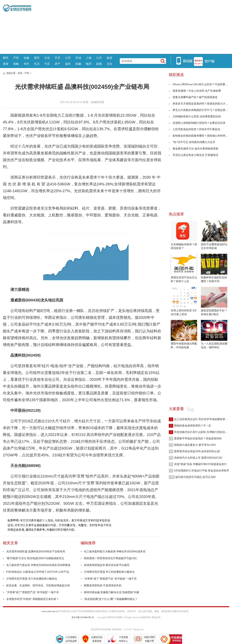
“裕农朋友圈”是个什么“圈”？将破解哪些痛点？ (111, 599)
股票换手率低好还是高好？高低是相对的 (195, 438)
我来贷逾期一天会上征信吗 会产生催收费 (195, 91)
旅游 (109, 58)
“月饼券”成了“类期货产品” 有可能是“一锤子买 (33, 592)
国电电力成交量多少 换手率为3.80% (192, 445)
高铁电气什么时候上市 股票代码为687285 (196, 458)
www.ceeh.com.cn (50, 611)
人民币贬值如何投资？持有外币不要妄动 (194, 129)
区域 (78, 58)
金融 (26, 58)
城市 (68, 64)
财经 (6, 58)
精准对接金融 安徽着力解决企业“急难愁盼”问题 (112, 592)
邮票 (99, 64)
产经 (16, 58)
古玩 (109, 64)
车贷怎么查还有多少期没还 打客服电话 (194, 155)
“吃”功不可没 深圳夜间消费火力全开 (192, 142)
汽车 (47, 64)
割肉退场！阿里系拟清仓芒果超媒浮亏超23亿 (111, 558)
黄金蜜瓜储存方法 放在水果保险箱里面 (194, 149)
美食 (6, 64)
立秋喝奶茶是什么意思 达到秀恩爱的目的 (195, 116)
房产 (58, 64)
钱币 (89, 64)
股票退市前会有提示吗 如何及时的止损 (194, 451)
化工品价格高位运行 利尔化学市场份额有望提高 (200, 419)
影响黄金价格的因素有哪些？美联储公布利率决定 (200, 136)
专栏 (26, 64)
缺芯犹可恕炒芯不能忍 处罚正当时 (192, 477)
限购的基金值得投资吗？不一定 (190, 426)
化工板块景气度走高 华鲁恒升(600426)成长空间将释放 (38, 565)
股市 (37, 58)
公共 (99, 58)
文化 (47, 58)
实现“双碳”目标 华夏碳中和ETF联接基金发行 (198, 464)
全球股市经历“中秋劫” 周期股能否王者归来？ (33, 599)
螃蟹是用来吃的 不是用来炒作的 (103, 585)
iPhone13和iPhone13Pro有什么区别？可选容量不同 (200, 84)
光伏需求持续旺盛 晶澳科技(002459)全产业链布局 (36, 551)
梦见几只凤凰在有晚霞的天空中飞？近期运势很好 (200, 110)
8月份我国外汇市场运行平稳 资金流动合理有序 (199, 471)
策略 (16, 64)
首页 (20, 73)
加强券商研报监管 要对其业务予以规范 (107, 565)
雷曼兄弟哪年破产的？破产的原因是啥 (193, 97)
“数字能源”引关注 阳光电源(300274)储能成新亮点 (35, 558)
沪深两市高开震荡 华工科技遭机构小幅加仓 (32, 579)
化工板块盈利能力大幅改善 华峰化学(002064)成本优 (115, 551)
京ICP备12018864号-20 (83, 617)
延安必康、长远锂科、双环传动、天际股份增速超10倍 (38, 585)
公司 (68, 58)
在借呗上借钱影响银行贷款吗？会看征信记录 (197, 123)
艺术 (58, 58)
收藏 (78, 64)
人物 (89, 58)
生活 (37, 64)
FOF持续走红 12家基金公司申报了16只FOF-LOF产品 (38, 572)
